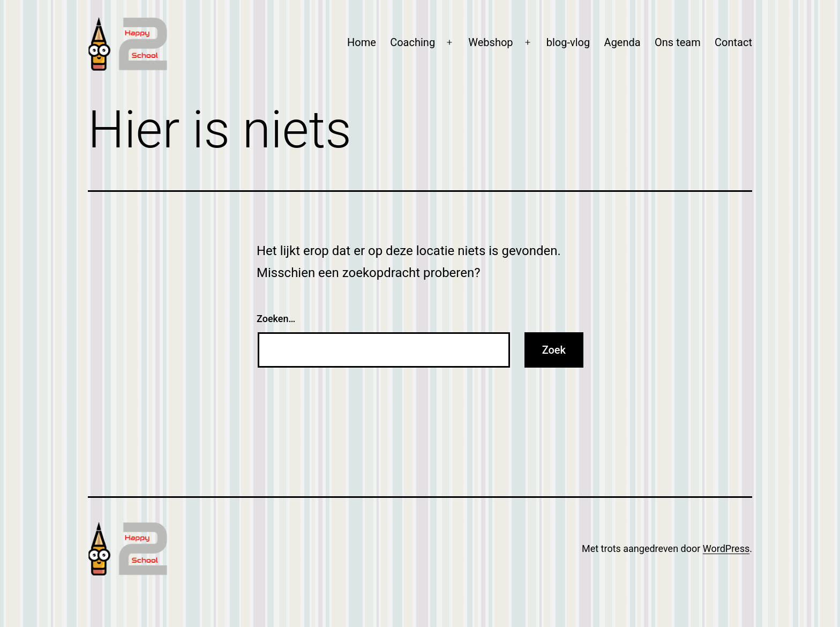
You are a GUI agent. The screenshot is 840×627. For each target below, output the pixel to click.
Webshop (490, 42)
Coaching (412, 42)
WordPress (726, 548)
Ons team (678, 42)
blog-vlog (568, 42)
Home (362, 42)
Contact (733, 42)
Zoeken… (276, 319)
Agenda (622, 42)
